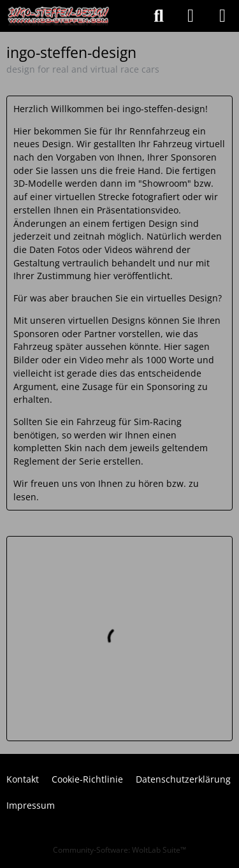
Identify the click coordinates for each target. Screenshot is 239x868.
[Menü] (222, 16)
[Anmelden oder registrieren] (191, 16)
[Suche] (159, 16)
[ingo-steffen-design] (59, 16)
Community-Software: (119, 850)
